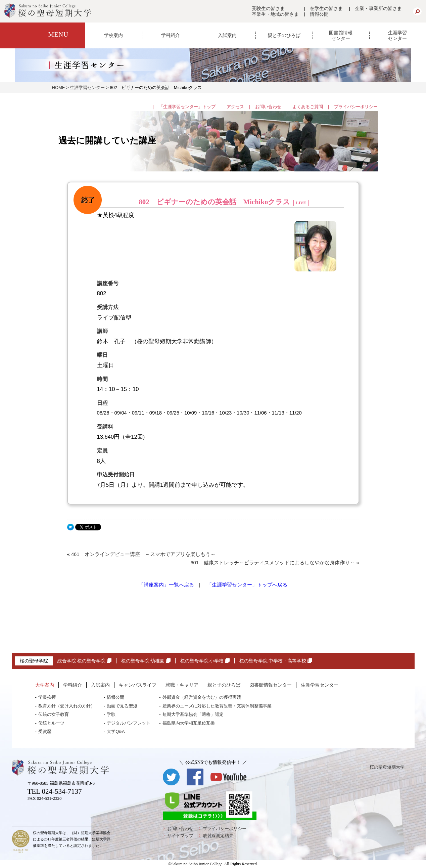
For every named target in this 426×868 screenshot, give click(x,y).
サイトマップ (180, 836)
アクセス (235, 107)
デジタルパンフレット (129, 723)
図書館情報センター (341, 35)
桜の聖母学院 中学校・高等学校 (276, 661)
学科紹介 (171, 35)
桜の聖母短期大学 (387, 767)
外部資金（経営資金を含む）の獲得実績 (202, 697)
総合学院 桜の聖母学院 (84, 661)
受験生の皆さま (268, 8)
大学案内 (45, 685)
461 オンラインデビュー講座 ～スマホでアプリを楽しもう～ (143, 554)
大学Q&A (116, 731)
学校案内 (113, 35)
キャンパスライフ (138, 685)
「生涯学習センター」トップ (187, 107)
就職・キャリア (182, 685)
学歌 (111, 714)
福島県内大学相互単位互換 (189, 723)
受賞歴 (45, 731)
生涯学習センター (397, 35)
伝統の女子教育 (54, 714)
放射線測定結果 (218, 836)
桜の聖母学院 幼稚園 (146, 661)
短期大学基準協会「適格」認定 (193, 714)
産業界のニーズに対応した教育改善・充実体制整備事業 (217, 706)
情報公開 (319, 14)
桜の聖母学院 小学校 (205, 661)
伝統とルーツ (51, 723)
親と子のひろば (284, 35)
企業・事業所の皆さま (378, 8)
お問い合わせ (268, 107)
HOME (59, 88)
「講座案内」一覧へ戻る (166, 585)
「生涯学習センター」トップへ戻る (247, 585)
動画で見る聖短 (122, 706)
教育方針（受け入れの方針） (67, 706)
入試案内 (227, 35)
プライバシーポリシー (356, 107)
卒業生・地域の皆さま (275, 14)
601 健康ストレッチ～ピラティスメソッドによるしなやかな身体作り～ (273, 563)
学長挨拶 (47, 697)
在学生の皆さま (326, 8)
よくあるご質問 (308, 107)
